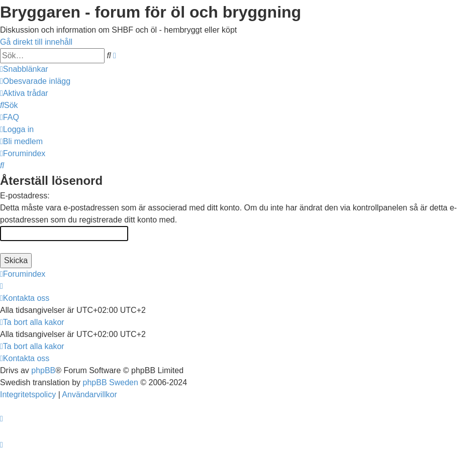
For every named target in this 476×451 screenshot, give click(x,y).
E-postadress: (25, 196)
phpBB (43, 370)
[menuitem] (35, 81)
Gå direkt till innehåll (36, 42)
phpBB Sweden (111, 382)
